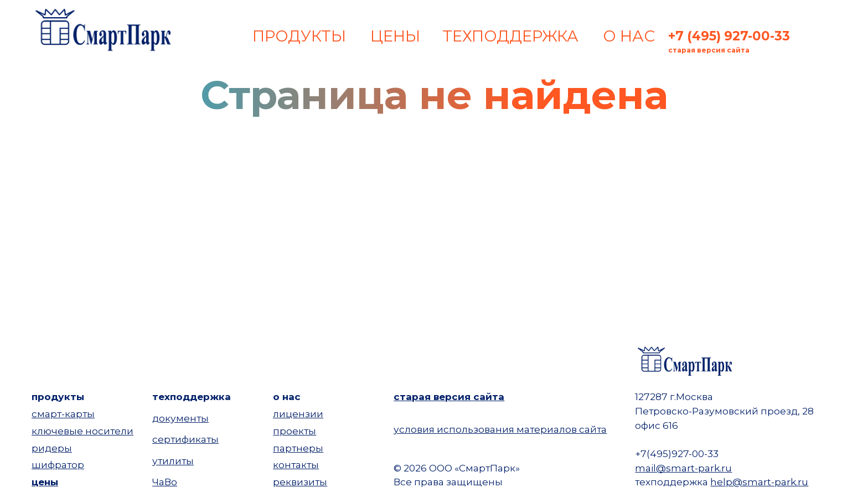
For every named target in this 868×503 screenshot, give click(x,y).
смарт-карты (63, 414)
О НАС (629, 36)
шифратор (58, 465)
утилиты (173, 461)
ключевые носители (82, 431)
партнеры (298, 448)
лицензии (298, 414)
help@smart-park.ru (759, 482)
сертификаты (185, 439)
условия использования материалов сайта (500, 429)
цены (45, 482)
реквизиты (300, 482)
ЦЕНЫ (395, 36)
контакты (296, 465)
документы (180, 418)
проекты (294, 431)
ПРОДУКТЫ (299, 36)
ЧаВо (165, 482)
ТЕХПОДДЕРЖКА (510, 36)
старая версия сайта (449, 396)
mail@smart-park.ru (683, 468)
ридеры (52, 448)
